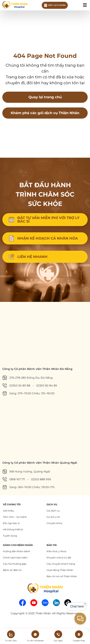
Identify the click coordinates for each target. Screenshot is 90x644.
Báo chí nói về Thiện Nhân (62, 576)
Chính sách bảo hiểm (15, 558)
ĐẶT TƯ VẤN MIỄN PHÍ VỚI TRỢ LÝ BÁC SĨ (44, 220)
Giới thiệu (8, 511)
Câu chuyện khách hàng (61, 564)
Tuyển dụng (10, 536)
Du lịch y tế (53, 517)
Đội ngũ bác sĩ (11, 523)
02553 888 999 (41, 479)
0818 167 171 (17, 479)
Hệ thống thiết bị (13, 529)
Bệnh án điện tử (12, 570)
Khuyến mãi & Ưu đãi (59, 558)
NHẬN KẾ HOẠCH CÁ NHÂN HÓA (43, 238)
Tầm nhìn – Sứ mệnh (15, 517)
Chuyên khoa (54, 523)
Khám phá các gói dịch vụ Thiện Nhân (45, 113)
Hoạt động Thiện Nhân (60, 570)
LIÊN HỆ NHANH (28, 257)
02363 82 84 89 (47, 386)
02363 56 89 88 (20, 386)
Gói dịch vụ (53, 511)
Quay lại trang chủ (45, 97)
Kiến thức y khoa (56, 551)
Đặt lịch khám (55, 5)
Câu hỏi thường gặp (15, 564)
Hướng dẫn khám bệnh (17, 551)
